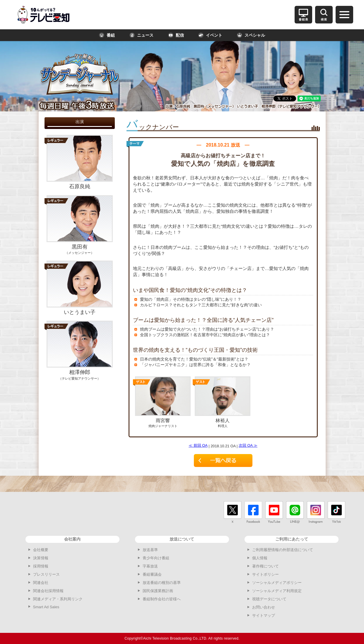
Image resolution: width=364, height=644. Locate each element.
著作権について (265, 566)
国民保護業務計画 (158, 591)
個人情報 (260, 558)
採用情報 (41, 566)
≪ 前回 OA (198, 445)
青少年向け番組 (156, 558)
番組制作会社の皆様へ (162, 599)
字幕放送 (150, 566)
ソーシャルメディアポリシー (277, 583)
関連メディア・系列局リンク (58, 599)
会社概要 (41, 550)
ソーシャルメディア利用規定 (277, 591)
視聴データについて (269, 599)
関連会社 (41, 583)
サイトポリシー (265, 574)
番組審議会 (152, 574)
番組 (107, 35)
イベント (210, 35)
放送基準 (150, 550)
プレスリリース (46, 574)
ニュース (141, 35)
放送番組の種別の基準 (162, 583)
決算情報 (41, 558)
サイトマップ (264, 615)
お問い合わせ (264, 607)
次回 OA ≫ (248, 445)
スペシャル (251, 35)
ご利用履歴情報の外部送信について (283, 550)
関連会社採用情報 (48, 591)
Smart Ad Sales (46, 607)
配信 (176, 35)
